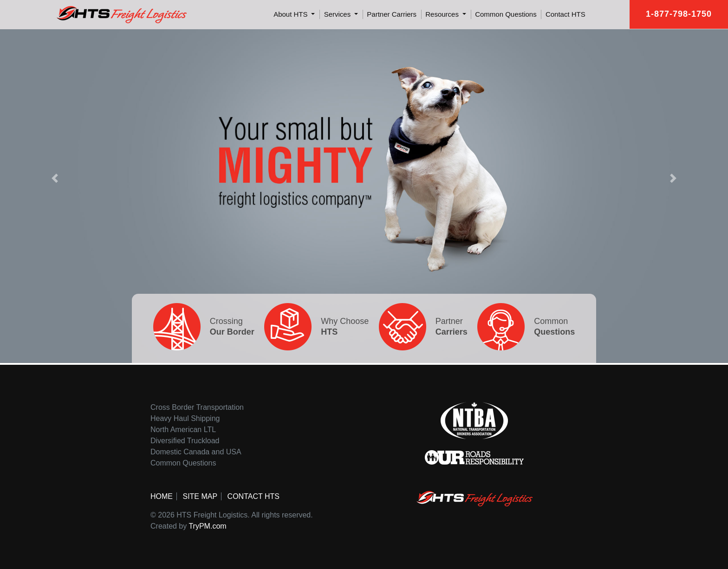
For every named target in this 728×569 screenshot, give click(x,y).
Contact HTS (565, 14)
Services (338, 14)
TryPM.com (207, 526)
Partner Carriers (392, 14)
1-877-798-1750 (679, 14)
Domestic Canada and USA (196, 452)
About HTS (292, 14)
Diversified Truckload (185, 441)
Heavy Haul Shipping (185, 418)
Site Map (200, 496)
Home (162, 496)
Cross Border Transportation (197, 407)
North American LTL (183, 430)
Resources (443, 14)
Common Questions (506, 14)
